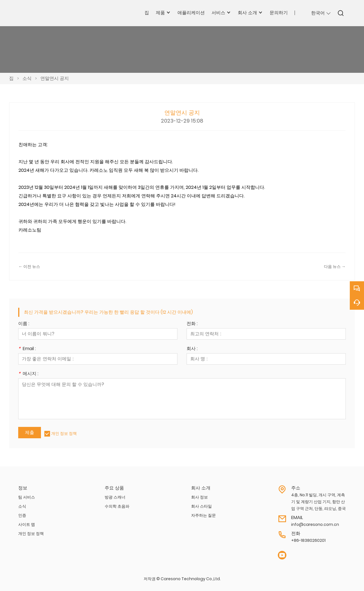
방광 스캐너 (115, 497)
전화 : (192, 324)
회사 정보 (199, 497)
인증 (22, 515)
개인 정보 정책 (64, 433)
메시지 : (28, 374)
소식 (27, 78)
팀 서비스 (27, 497)
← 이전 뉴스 (29, 266)
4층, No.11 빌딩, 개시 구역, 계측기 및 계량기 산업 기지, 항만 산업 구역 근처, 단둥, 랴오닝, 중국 (318, 502)
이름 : (24, 324)
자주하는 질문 (203, 515)
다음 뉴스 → (335, 266)
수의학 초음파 (117, 506)
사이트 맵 (27, 524)
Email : (27, 349)
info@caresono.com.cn (315, 524)
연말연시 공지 (55, 78)
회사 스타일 (201, 506)
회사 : (192, 349)
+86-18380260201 (308, 540)
